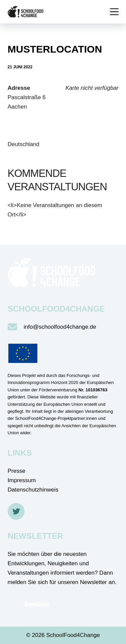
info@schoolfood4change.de (60, 327)
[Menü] (114, 12)
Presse (17, 471)
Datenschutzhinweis (33, 490)
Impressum (22, 480)
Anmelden (37, 604)
